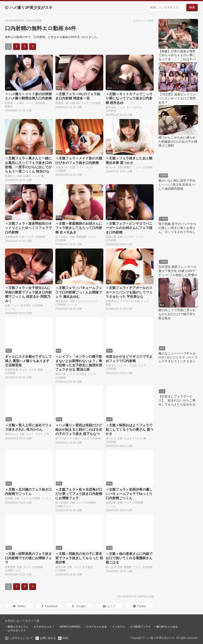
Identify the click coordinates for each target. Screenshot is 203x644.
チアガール (127, 301)
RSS (65, 638)
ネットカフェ (134, 107)
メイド (30, 103)
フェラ (85, 103)
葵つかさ (111, 167)
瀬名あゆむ (62, 301)
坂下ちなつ (62, 438)
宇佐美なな (112, 301)
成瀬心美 (111, 237)
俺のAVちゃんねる (167, 627)
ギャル (23, 370)
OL (78, 103)
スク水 (32, 370)
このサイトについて (21, 638)
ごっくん (10, 309)
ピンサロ (129, 237)
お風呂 (27, 176)
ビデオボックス (17, 630)
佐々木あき (62, 237)
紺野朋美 (10, 567)
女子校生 (26, 305)
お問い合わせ (48, 638)
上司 (47, 434)
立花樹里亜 (12, 370)
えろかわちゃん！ (44, 627)
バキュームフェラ (87, 301)
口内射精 (40, 103)
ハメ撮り (19, 103)
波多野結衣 (12, 237)
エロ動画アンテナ (141, 627)
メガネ (39, 434)
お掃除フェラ (63, 506)
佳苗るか (111, 365)
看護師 (128, 567)
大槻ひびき (62, 167)
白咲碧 (9, 103)
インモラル (118, 627)
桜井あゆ (111, 107)
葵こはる (111, 567)
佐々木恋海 (62, 503)
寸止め (133, 365)
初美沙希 (111, 503)
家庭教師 (81, 237)
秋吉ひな (10, 176)
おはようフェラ (133, 438)
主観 (72, 103)
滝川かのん (12, 434)
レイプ (71, 374)
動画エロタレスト (18, 627)
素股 (40, 370)
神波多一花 (62, 103)
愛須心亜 (61, 374)
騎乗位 (9, 106)
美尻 (108, 304)
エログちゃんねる (96, 627)
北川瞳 (9, 498)
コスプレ (123, 365)
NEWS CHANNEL (70, 627)
